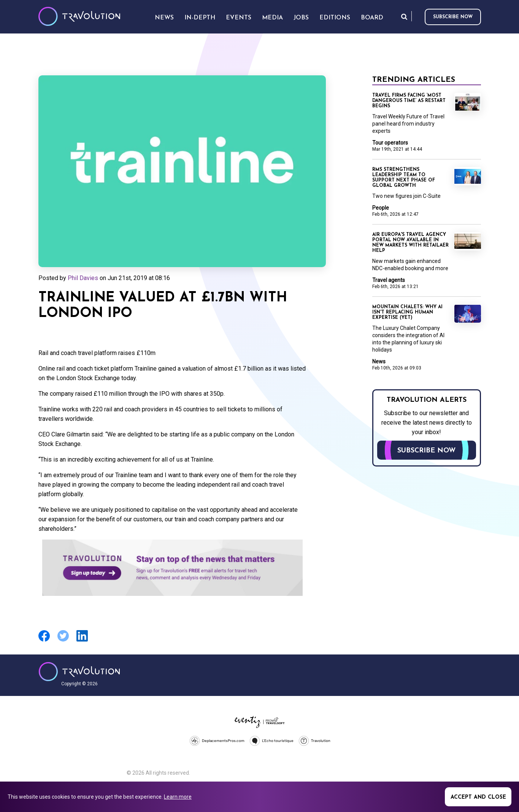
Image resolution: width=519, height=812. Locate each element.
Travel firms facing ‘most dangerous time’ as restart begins (409, 101)
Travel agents (389, 280)
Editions (335, 18)
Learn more (178, 797)
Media (272, 18)
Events (239, 18)
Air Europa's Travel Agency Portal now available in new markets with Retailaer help (410, 243)
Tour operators (390, 143)
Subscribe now (453, 17)
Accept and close (478, 797)
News (379, 361)
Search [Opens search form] (404, 17)
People (381, 208)
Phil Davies (83, 278)
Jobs (301, 18)
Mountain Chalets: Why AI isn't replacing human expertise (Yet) (407, 312)
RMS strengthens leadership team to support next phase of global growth (404, 178)
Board (372, 18)
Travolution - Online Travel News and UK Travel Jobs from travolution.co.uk (79, 672)
